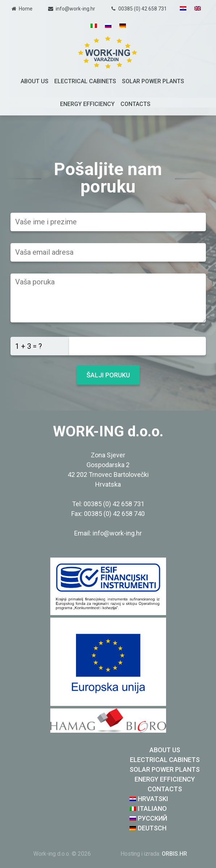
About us (35, 81)
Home (26, 9)
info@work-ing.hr (75, 9)
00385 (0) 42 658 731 (143, 9)
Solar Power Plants (153, 81)
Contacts (135, 104)
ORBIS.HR (174, 854)
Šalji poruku (108, 375)
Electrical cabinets (85, 81)
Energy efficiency (87, 104)
